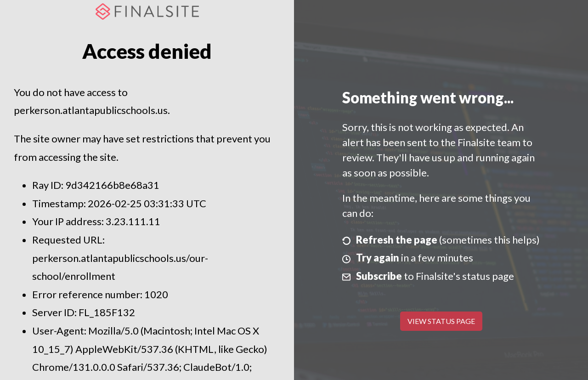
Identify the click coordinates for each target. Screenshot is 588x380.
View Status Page (441, 321)
